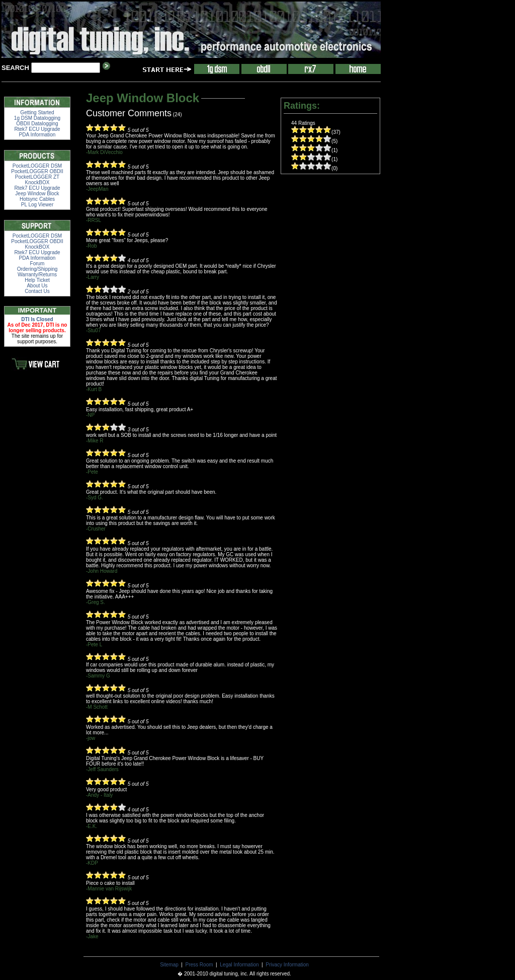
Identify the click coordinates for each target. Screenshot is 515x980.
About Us (37, 286)
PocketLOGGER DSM (37, 166)
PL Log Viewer (37, 205)
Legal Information (239, 965)
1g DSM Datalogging (37, 118)
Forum (37, 263)
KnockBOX (37, 182)
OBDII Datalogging (37, 124)
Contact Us (37, 291)
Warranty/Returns (37, 275)
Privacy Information (287, 965)
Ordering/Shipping (37, 269)
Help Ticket (37, 280)
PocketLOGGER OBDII (37, 171)
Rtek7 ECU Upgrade (37, 129)
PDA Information (37, 135)
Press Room (199, 965)
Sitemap (169, 965)
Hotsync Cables (37, 199)
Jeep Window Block (37, 194)
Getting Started (37, 112)
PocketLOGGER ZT (37, 177)
